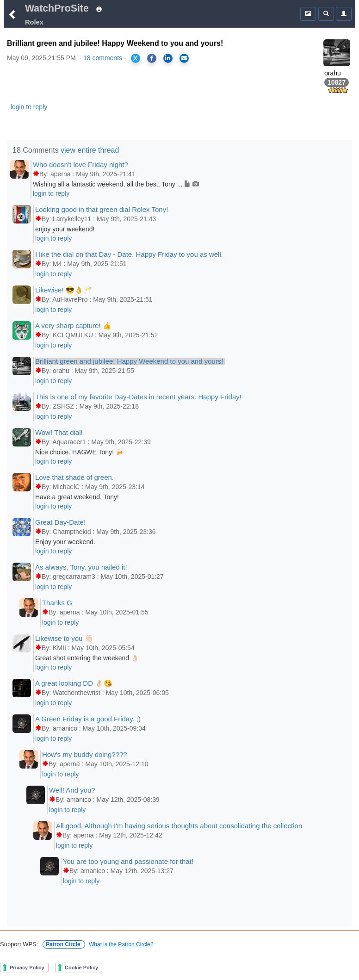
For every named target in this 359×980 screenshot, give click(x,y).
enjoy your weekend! (65, 229)
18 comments (103, 58)
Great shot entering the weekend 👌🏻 (87, 658)
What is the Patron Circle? (121, 944)
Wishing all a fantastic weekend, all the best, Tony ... (116, 184)
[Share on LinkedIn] (168, 58)
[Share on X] (136, 58)
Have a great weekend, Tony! (77, 497)
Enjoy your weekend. (65, 542)
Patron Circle (64, 944)
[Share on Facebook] (152, 58)
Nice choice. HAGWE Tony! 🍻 (79, 452)
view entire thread (90, 150)
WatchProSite (57, 8)
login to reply (29, 107)
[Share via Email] (184, 58)
